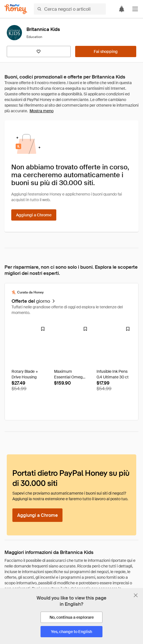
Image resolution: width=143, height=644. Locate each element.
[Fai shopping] (106, 51)
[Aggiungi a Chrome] (34, 215)
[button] (135, 9)
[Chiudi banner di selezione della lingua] (136, 595)
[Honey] (16, 9)
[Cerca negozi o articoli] (70, 9)
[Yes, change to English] (71, 632)
